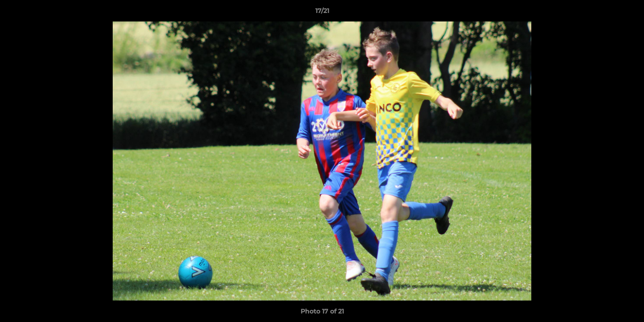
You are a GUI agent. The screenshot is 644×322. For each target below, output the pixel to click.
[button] (628, 13)
